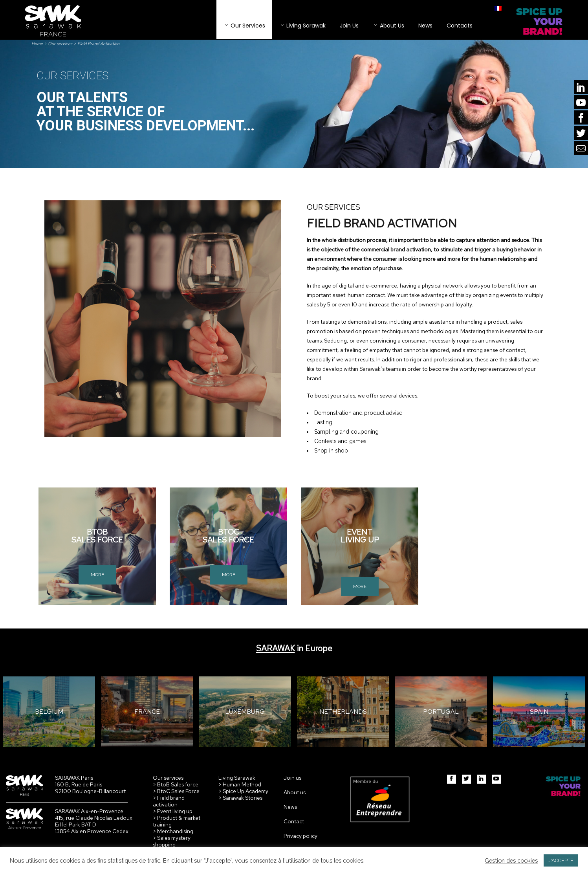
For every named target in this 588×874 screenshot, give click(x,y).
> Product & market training (177, 821)
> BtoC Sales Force (176, 791)
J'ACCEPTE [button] (561, 860)
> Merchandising (173, 831)
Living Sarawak (302, 26)
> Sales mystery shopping (172, 841)
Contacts (460, 26)
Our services (244, 26)
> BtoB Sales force (176, 784)
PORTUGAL (441, 712)
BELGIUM (49, 712)
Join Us (349, 26)
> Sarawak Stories (240, 798)
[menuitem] (498, 8)
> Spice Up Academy (243, 791)
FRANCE (147, 712)
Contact (294, 821)
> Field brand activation (169, 801)
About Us (388, 26)
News (425, 26)
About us (295, 792)
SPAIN (539, 712)
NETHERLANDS (343, 712)
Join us (292, 778)
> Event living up (173, 811)
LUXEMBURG (245, 712)
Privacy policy (300, 836)
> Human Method (240, 784)
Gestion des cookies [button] (511, 860)
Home (37, 44)
